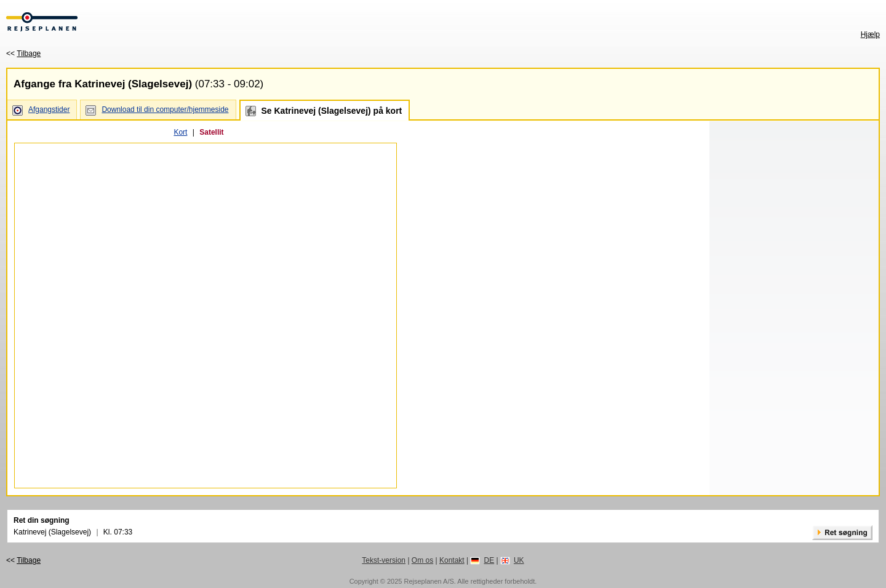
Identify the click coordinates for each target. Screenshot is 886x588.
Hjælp (870, 34)
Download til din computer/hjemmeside (165, 109)
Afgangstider (49, 109)
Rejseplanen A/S (429, 581)
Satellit (211, 132)
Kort (180, 132)
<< (23, 54)
